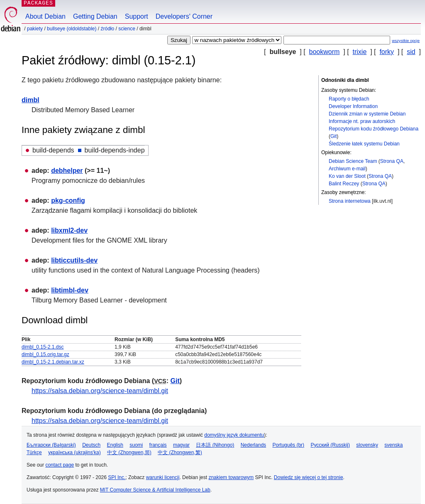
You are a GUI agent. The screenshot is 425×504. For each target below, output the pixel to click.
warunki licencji (163, 477)
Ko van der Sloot (347, 176)
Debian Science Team (353, 161)
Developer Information (353, 106)
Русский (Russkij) (330, 445)
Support (137, 16)
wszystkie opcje (406, 41)
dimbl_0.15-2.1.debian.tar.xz (53, 362)
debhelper (67, 171)
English (115, 445)
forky (387, 52)
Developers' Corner (184, 16)
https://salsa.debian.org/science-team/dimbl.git (100, 391)
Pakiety (35, 29)
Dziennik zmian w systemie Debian (367, 114)
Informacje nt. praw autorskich (362, 121)
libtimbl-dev (70, 290)
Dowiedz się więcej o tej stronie (309, 477)
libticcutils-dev (74, 260)
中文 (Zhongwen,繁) (180, 452)
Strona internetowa (350, 201)
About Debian (45, 16)
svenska (393, 445)
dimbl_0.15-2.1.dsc (43, 347)
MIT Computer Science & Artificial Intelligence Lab (155, 490)
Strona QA (392, 161)
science (127, 29)
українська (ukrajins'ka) (74, 452)
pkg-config (68, 200)
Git (333, 136)
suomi (136, 445)
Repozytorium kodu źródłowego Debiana (374, 129)
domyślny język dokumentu (234, 435)
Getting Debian (95, 16)
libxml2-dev (69, 230)
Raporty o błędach (349, 99)
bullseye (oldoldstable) (72, 29)
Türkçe (34, 452)
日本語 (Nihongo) (215, 445)
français (158, 445)
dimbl (31, 100)
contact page (60, 465)
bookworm (325, 52)
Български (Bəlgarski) (51, 445)
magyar (181, 445)
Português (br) (288, 445)
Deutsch (91, 445)
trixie (360, 52)
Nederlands (253, 445)
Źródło (107, 29)
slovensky (367, 445)
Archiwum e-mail (347, 169)
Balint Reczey (344, 184)
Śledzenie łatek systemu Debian (364, 144)
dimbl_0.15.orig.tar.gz (45, 354)
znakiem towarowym (231, 477)
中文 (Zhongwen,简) (129, 452)
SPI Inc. (117, 477)
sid (411, 52)
